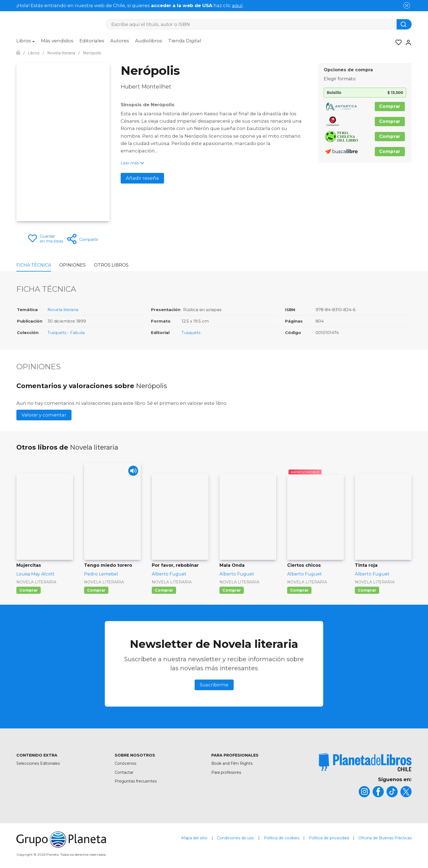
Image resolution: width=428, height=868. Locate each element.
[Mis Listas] (397, 43)
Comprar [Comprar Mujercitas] (29, 590)
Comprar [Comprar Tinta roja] (367, 590)
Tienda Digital (185, 41)
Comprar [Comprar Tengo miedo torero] (96, 590)
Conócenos (125, 763)
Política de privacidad (329, 838)
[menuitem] (26, 43)
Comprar (390, 106)
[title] (365, 762)
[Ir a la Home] (18, 53)
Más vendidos (57, 41)
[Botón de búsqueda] (404, 24)
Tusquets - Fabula (66, 333)
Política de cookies (281, 838)
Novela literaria (63, 310)
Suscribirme (214, 685)
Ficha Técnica (34, 265)
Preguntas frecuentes (136, 781)
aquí (237, 5)
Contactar (124, 772)
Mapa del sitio (194, 838)
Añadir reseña (142, 178)
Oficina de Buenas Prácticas (385, 838)
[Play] (132, 472)
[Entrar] (407, 43)
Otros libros (111, 265)
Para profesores (226, 772)
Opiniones (72, 265)
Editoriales (92, 41)
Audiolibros (149, 41)
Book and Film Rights (232, 763)
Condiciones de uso (236, 838)
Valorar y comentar (44, 415)
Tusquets (191, 333)
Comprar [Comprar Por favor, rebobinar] (164, 590)
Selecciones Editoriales (38, 763)
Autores (120, 41)
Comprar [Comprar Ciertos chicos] (299, 590)
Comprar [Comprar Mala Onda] (232, 590)
